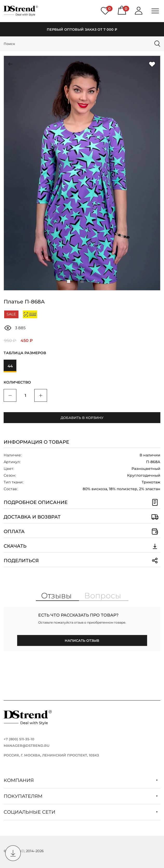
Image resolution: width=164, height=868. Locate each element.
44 (10, 366)
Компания (81, 780)
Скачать (82, 546)
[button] (69, 281)
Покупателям (81, 796)
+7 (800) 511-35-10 (19, 739)
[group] (82, 173)
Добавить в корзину (82, 418)
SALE (11, 314)
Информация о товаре (36, 442)
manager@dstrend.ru (27, 746)
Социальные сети (81, 812)
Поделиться (82, 561)
